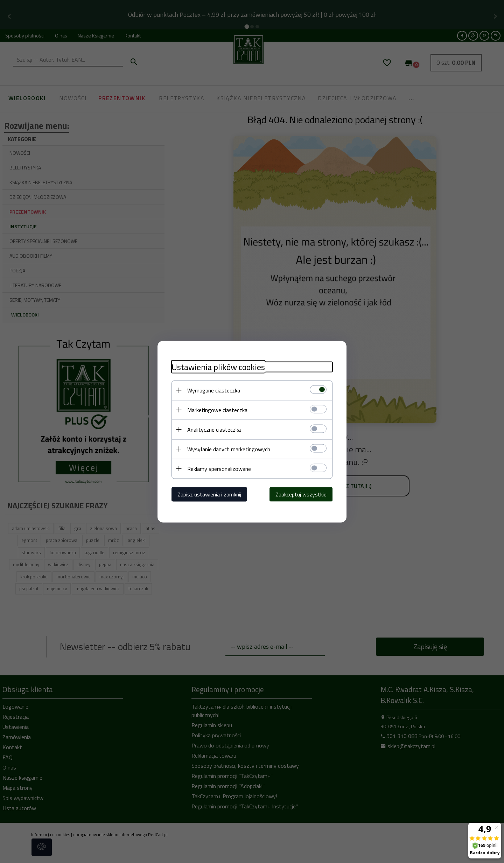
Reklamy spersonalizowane (219, 468)
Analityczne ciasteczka (214, 429)
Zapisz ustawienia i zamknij (209, 494)
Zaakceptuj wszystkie (301, 494)
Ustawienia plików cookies (218, 367)
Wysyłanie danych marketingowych (229, 449)
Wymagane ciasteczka (214, 390)
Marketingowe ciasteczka (217, 410)
